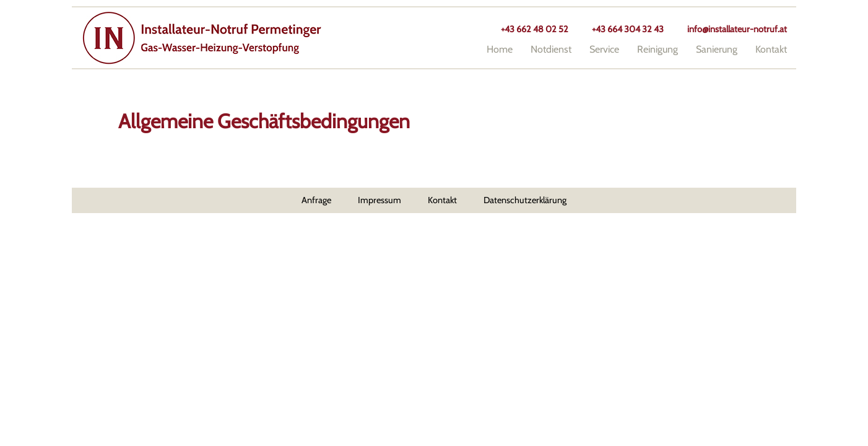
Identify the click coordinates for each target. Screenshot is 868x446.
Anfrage (316, 200)
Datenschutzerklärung (525, 200)
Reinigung (658, 49)
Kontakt (771, 49)
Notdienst (551, 49)
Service (604, 49)
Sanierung (717, 49)
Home (500, 49)
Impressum (380, 200)
